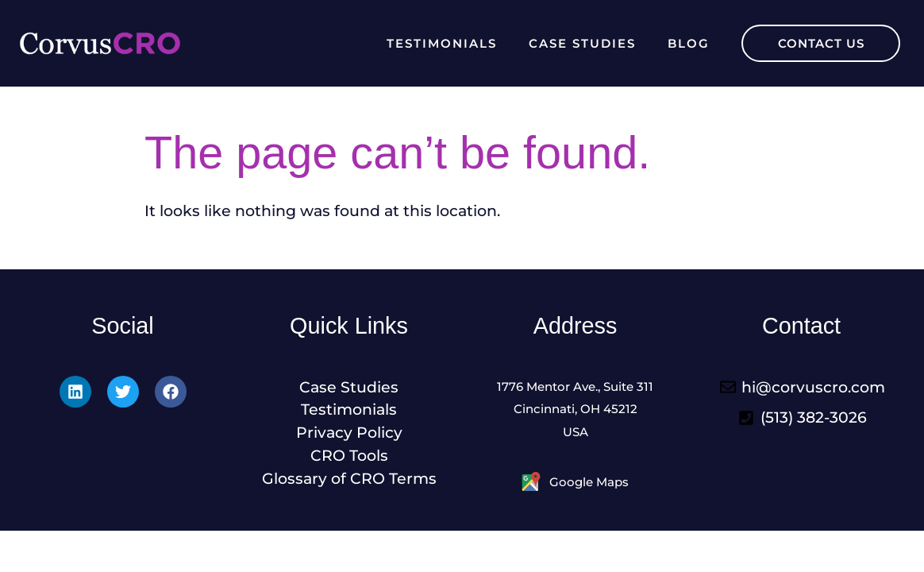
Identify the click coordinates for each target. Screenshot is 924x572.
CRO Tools (349, 455)
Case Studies (582, 43)
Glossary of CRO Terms (349, 478)
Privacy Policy (349, 432)
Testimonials (442, 43)
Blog (689, 43)
